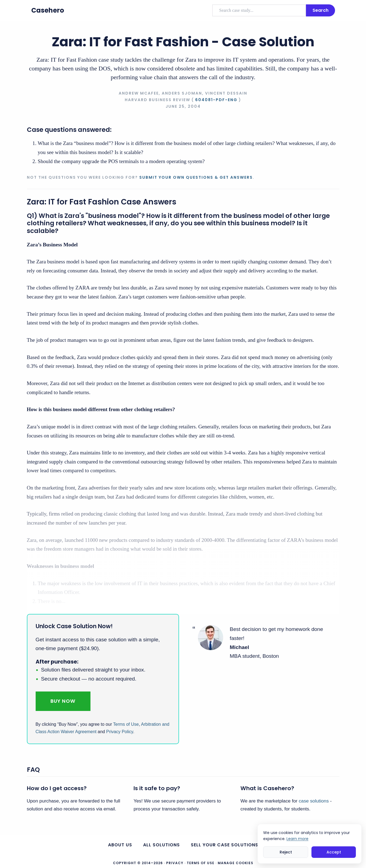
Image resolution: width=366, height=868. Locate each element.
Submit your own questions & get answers (196, 177)
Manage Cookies (236, 863)
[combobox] (259, 10)
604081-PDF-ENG (216, 100)
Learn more (297, 839)
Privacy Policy (120, 732)
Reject (286, 852)
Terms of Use (126, 724)
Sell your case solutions (225, 845)
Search (320, 10)
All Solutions (161, 845)
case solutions (314, 801)
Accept (334, 852)
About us (120, 845)
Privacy (175, 863)
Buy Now (63, 701)
